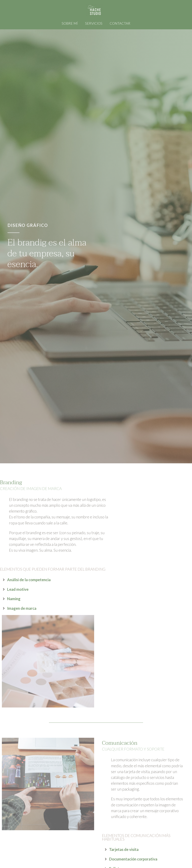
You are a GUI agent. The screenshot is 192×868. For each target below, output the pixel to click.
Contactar (119, 23)
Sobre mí (70, 23)
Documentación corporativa (133, 859)
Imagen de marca (22, 608)
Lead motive (18, 589)
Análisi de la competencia (29, 580)
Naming (14, 599)
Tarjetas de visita (124, 849)
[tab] (60, 580)
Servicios (94, 23)
